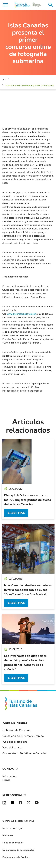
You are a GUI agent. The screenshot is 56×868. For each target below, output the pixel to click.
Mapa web (8, 835)
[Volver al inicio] (22, 5)
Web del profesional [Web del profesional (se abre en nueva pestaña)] (15, 742)
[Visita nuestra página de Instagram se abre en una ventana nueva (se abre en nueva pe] (12, 803)
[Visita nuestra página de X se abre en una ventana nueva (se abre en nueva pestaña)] (29, 803)
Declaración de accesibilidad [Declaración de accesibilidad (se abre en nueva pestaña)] (18, 850)
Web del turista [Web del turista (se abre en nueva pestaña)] (12, 747)
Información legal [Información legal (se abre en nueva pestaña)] (12, 828)
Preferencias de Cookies (16, 857)
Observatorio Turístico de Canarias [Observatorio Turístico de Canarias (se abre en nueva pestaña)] (24, 753)
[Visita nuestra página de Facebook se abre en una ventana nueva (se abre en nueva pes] (21, 803)
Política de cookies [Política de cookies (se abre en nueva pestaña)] (13, 843)
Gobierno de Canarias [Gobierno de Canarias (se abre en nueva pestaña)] (16, 730)
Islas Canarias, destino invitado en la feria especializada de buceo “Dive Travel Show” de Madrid (28, 590)
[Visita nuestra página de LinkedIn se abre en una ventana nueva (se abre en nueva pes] (4, 803)
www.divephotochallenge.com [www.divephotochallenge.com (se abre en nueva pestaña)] (22, 314)
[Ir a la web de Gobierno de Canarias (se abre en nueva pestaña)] (37, 5)
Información (9, 776)
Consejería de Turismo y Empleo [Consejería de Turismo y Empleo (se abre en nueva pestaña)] (23, 736)
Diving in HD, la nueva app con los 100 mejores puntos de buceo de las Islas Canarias (28, 500)
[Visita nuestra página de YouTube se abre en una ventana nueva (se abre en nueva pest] (37, 803)
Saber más (16, 513)
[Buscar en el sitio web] (51, 5)
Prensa (6, 780)
